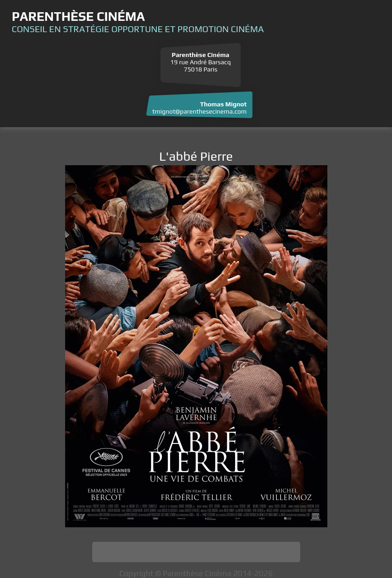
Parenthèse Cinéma (78, 16)
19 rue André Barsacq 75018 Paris (201, 62)
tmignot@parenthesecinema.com (200, 111)
